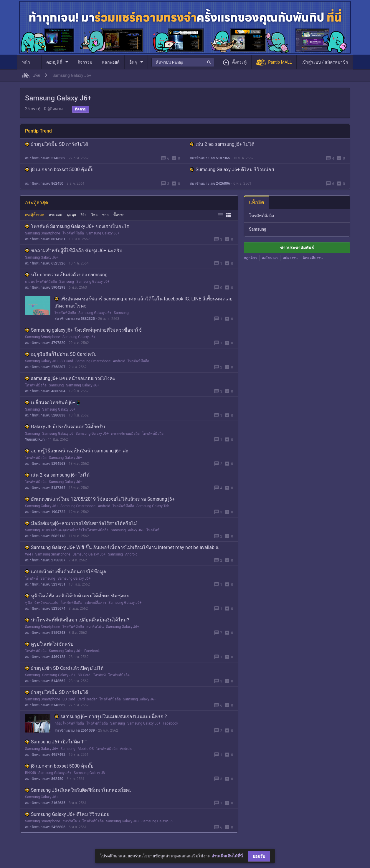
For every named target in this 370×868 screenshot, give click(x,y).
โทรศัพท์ (153, 530)
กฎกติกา (250, 258)
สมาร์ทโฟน (95, 627)
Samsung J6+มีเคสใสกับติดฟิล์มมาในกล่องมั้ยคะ (78, 790)
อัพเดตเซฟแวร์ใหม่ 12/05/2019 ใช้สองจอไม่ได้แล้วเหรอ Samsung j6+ (100, 499)
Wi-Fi (29, 554)
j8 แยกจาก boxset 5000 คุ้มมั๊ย (59, 170)
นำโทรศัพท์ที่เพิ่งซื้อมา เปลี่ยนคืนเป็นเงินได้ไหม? (77, 620)
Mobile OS (86, 749)
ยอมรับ (259, 856)
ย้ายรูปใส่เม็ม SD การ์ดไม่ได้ (57, 144)
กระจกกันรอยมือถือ (125, 434)
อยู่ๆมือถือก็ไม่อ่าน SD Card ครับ (61, 354)
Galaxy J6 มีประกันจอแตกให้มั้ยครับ (65, 427)
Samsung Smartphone (43, 233)
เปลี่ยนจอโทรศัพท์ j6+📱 (53, 402)
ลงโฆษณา (270, 258)
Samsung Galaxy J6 (58, 434)
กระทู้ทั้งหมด (35, 215)
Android (119, 361)
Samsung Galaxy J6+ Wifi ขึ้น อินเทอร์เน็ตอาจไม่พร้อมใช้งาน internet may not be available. (122, 547)
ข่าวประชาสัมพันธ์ (297, 248)
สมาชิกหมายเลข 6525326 (45, 263)
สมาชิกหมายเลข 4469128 (45, 657)
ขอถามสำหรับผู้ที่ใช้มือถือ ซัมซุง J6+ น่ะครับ (74, 251)
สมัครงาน (290, 258)
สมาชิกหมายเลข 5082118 (45, 536)
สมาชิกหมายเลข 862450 (44, 183)
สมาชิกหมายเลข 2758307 (45, 367)
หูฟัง (28, 603)
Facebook (92, 651)
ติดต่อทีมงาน (313, 258)
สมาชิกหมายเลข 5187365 (210, 158)
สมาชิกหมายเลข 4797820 (45, 343)
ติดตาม (81, 109)
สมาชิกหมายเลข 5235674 (45, 609)
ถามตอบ (56, 215)
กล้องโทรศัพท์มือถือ (69, 723)
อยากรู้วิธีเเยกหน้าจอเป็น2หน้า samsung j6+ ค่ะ (77, 451)
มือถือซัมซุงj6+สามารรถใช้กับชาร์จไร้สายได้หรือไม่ (81, 523)
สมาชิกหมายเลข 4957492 (45, 755)
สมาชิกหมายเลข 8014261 (45, 239)
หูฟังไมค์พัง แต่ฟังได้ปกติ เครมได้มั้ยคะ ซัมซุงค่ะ (77, 596)
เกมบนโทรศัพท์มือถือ (41, 282)
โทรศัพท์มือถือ (73, 233)
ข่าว (105, 215)
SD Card (67, 361)
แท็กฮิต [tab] (256, 202)
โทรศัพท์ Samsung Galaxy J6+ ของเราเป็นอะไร (77, 226)
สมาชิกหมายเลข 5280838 (45, 415)
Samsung (67, 282)
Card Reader (87, 699)
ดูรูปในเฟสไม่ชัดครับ (49, 644)
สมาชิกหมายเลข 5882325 (75, 319)
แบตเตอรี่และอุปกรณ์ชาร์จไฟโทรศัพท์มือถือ (75, 530)
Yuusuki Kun (35, 439)
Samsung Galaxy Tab (153, 506)
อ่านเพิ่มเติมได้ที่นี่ (227, 856)
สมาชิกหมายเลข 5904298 (45, 287)
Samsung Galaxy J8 (89, 773)
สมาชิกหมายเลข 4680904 (45, 391)
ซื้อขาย (119, 215)
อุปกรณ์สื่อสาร (95, 603)
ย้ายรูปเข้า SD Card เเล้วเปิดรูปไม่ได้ (64, 668)
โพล (94, 215)
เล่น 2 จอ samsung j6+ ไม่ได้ (222, 144)
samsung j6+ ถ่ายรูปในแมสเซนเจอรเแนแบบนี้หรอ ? (111, 716)
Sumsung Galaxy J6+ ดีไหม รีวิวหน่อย (232, 170)
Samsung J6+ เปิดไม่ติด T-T (56, 742)
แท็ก (36, 75)
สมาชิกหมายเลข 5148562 (45, 158)
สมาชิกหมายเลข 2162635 (45, 803)
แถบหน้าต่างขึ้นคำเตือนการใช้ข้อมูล (66, 572)
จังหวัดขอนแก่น (46, 603)
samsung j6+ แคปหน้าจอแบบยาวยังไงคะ (70, 378)
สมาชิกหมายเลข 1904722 (45, 512)
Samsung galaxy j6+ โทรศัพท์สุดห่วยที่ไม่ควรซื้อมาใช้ (83, 330)
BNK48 (30, 773)
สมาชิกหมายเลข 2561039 (75, 730)
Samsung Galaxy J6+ (103, 233)
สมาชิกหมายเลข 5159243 (45, 633)
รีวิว (84, 215)
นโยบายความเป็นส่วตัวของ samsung (66, 275)
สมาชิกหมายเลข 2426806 (210, 183)
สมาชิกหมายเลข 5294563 (45, 464)
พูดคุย (71, 215)
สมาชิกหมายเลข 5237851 (45, 584)
